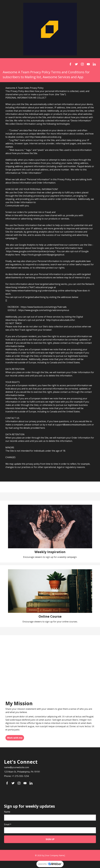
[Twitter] (76, 64)
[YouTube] (88, 64)
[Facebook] (70, 64)
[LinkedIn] (94, 64)
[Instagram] (82, 64)
